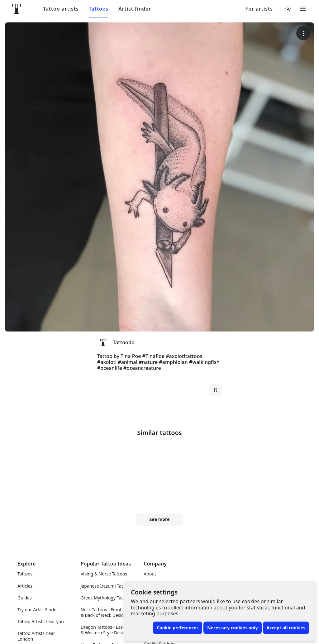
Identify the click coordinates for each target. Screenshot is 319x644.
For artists (259, 9)
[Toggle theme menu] (288, 9)
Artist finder (135, 9)
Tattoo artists (61, 9)
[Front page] (17, 9)
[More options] (303, 33)
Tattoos (99, 9)
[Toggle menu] (303, 9)
